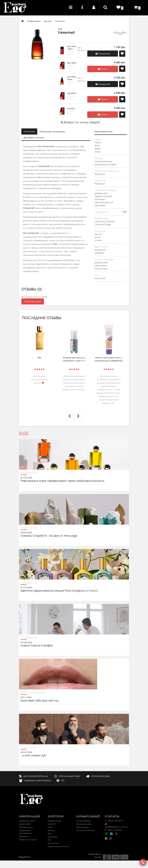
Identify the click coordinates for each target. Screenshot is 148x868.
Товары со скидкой (28, 840)
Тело (50, 834)
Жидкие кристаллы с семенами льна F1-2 (74, 359)
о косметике (28, 747)
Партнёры (24, 836)
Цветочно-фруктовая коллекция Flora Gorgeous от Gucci (60, 591)
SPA (49, 840)
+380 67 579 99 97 (114, 821)
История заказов (84, 824)
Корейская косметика (58, 846)
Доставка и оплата (34, 137)
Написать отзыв (33, 301)
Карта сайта (25, 824)
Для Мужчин (53, 843)
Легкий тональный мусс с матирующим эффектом (109, 359)
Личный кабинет (84, 821)
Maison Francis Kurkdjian (37, 646)
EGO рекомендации (33, 692)
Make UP (52, 824)
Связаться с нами (27, 821)
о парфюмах (29, 473)
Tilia (39, 358)
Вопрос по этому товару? (80, 122)
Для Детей (52, 837)
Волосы (51, 830)
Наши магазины (113, 830)
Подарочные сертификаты (25, 832)
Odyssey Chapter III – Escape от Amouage (49, 536)
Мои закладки (83, 827)
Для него (48, 21)
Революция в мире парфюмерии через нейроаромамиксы (62, 481)
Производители (26, 827)
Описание (29, 131)
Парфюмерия (34, 21)
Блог (24, 433)
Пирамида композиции (52, 131)
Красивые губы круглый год (39, 701)
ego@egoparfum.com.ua (116, 826)
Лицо (50, 827)
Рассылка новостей (85, 830)
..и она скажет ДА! (33, 755)
